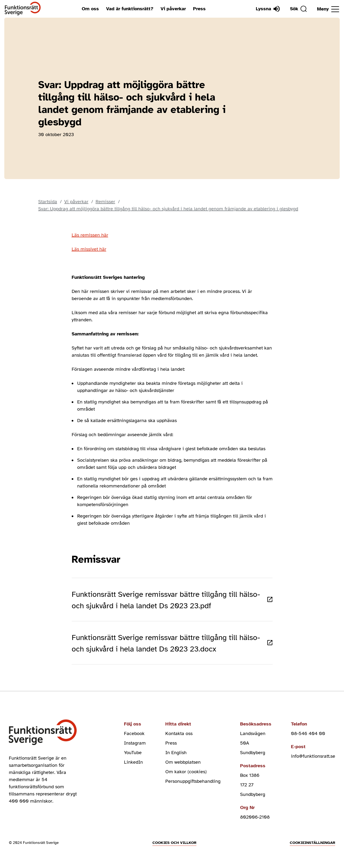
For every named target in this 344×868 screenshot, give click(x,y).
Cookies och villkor (174, 843)
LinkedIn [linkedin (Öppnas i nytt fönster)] (133, 762)
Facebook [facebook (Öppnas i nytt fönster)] (134, 733)
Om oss (90, 9)
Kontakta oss (179, 733)
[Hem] (23, 9)
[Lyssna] (268, 9)
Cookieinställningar (312, 843)
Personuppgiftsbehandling (193, 781)
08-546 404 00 (308, 733)
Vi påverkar (173, 9)
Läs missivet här (89, 249)
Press (199, 9)
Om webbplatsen (183, 762)
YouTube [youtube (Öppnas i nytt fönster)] (133, 753)
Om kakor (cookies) (186, 772)
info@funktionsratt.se (313, 756)
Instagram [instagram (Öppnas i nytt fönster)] (135, 743)
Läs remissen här (90, 235)
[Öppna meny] (328, 9)
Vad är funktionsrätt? (130, 9)
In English (176, 753)
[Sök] (298, 9)
